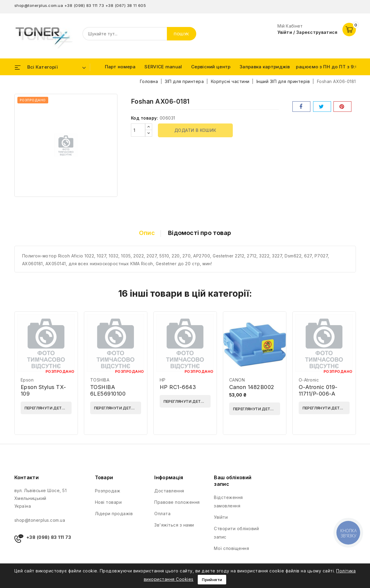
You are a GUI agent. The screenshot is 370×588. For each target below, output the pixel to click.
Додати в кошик (195, 130)
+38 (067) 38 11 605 (126, 5)
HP (163, 380)
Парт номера (120, 67)
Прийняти (212, 580)
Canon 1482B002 (252, 387)
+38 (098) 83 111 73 (84, 5)
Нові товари (108, 502)
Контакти (27, 477)
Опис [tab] (147, 233)
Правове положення (177, 502)
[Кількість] (138, 130)
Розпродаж (108, 491)
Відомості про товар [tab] (200, 233)
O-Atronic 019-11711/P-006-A (318, 390)
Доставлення (169, 491)
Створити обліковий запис (236, 533)
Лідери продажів (114, 514)
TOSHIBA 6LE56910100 (108, 390)
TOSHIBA (100, 380)
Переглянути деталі (47, 408)
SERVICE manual (163, 67)
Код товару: (145, 118)
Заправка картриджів (265, 67)
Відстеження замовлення (228, 502)
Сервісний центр (211, 67)
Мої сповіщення (231, 548)
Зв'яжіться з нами (174, 525)
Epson (27, 380)
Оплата (162, 514)
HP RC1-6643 (178, 387)
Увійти (221, 517)
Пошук (182, 34)
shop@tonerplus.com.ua (39, 5)
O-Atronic (309, 380)
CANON (237, 380)
